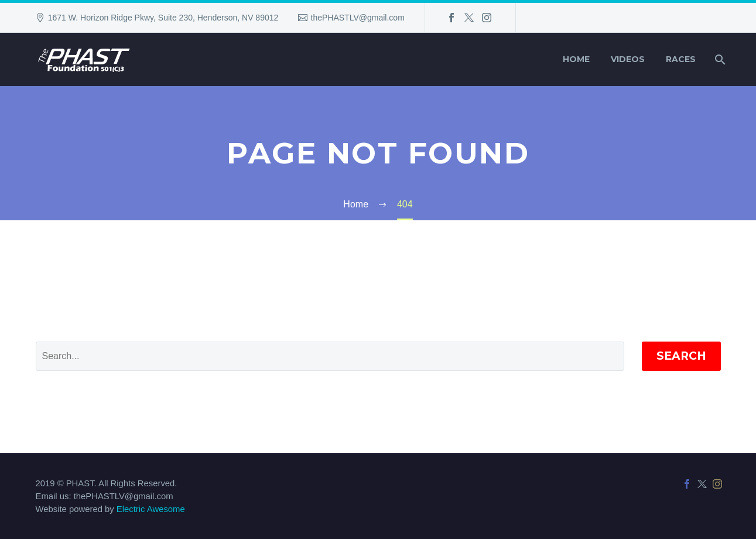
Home (576, 59)
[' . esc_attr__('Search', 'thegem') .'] (330, 356)
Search (681, 356)
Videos (628, 59)
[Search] (719, 59)
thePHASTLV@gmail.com (358, 18)
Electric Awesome (151, 509)
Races (681, 59)
